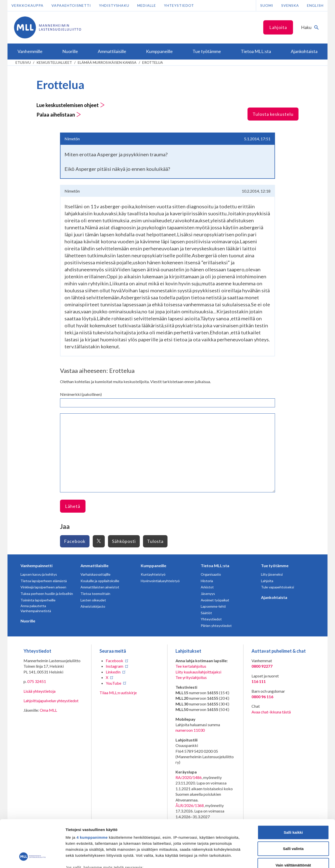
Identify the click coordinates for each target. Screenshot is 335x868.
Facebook (75, 541)
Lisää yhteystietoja (39, 691)
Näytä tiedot (267, 858)
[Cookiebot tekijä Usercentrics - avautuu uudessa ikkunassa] (32, 858)
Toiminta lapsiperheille (38, 600)
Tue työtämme (275, 566)
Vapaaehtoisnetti (71, 5)
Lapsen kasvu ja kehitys (39, 574)
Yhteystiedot (179, 5)
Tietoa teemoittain (95, 594)
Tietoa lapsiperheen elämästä (44, 581)
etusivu (23, 62)
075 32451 (37, 681)
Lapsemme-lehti (213, 606)
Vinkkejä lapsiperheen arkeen (43, 587)
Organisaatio (211, 574)
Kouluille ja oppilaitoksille (100, 581)
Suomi (267, 5)
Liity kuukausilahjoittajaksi (198, 672)
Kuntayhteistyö (153, 574)
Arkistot (207, 587)
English (315, 5)
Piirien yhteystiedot (216, 626)
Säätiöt (206, 613)
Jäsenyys (208, 594)
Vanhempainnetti (36, 566)
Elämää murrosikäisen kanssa (107, 62)
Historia (207, 581)
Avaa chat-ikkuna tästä (271, 712)
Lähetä (73, 506)
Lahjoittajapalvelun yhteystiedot (51, 701)
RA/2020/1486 (189, 777)
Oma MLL (48, 710)
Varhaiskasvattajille (95, 574)
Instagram (114, 666)
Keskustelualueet (54, 62)
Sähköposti (124, 541)
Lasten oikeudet (93, 600)
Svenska (290, 5)
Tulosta (155, 541)
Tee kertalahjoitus (191, 666)
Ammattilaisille (94, 566)
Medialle (147, 5)
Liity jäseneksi (272, 574)
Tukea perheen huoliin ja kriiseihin (47, 594)
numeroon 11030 (190, 730)
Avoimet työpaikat (215, 600)
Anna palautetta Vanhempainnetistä (36, 608)
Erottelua (153, 62)
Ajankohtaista (274, 597)
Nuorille (28, 621)
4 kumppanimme (92, 797)
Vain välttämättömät (293, 824)
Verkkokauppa (27, 5)
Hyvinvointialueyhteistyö (160, 581)
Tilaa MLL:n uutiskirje (118, 693)
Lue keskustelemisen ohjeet (71, 105)
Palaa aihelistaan (59, 115)
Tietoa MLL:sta (215, 566)
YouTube (113, 683)
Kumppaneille (153, 566)
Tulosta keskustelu (273, 114)
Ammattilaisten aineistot (100, 587)
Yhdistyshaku (114, 5)
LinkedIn (113, 672)
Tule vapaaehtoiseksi (277, 587)
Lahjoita (278, 27)
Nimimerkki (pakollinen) (81, 394)
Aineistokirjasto (93, 606)
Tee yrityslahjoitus (191, 677)
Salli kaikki (293, 792)
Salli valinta (293, 808)
